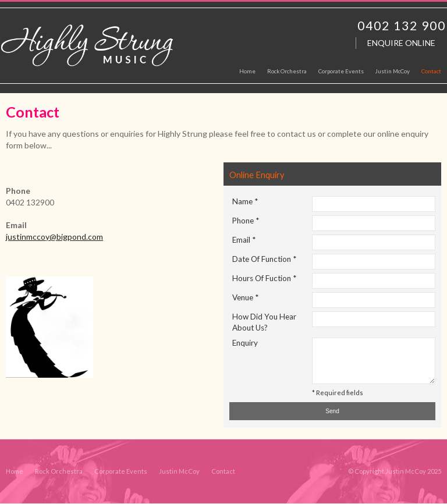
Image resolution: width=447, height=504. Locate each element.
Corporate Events (121, 471)
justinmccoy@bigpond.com (54, 237)
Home (15, 471)
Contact (223, 471)
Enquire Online (401, 43)
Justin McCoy (179, 471)
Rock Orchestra (59, 471)
